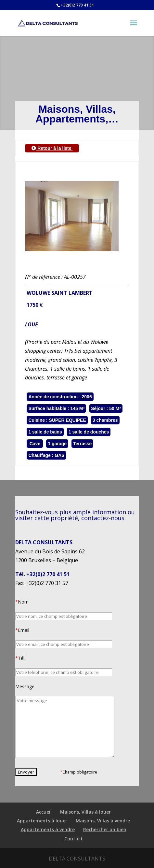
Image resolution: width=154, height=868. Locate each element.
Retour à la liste (52, 148)
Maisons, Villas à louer (85, 812)
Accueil (44, 812)
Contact (74, 839)
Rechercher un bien (105, 829)
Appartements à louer (42, 821)
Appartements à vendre (48, 829)
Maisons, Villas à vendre (103, 821)
